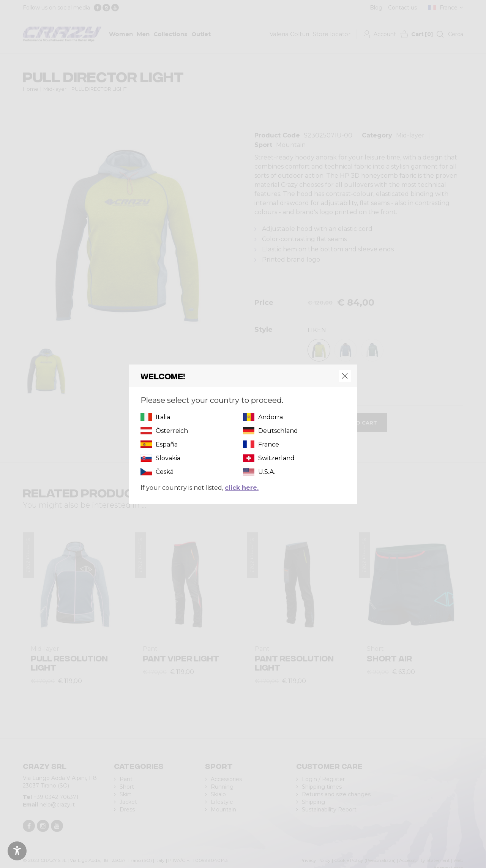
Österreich (172, 431)
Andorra (271, 417)
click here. (242, 488)
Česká (165, 472)
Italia (163, 417)
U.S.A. (267, 472)
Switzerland (276, 458)
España (167, 444)
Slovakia (168, 458)
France (269, 444)
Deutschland (278, 431)
